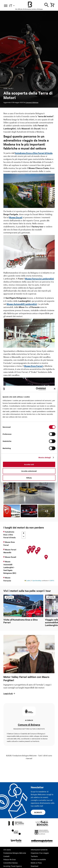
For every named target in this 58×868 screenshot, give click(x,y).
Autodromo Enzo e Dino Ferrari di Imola (34, 153)
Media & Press (36, 863)
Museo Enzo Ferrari (33, 366)
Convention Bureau (11, 863)
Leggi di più (8, 693)
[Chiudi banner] (55, 389)
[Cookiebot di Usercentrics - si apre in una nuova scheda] (36, 389)
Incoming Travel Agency (13, 866)
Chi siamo (7, 850)
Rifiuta (29, 478)
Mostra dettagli (45, 457)
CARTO (52, 581)
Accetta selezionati (29, 471)
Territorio (34, 856)
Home (5, 88)
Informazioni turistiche (39, 850)
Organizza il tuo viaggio (40, 853)
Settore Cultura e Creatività (18, 734)
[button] (46, 557)
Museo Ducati (16, 217)
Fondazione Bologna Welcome (15, 853)
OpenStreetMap (37, 581)
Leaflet (27, 581)
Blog (11, 88)
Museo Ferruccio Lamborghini (39, 279)
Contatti (6, 856)
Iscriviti (38, 812)
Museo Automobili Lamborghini (22, 304)
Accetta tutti (29, 464)
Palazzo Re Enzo (10, 859)
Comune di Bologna (32, 102)
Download (35, 866)
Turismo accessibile (38, 859)
